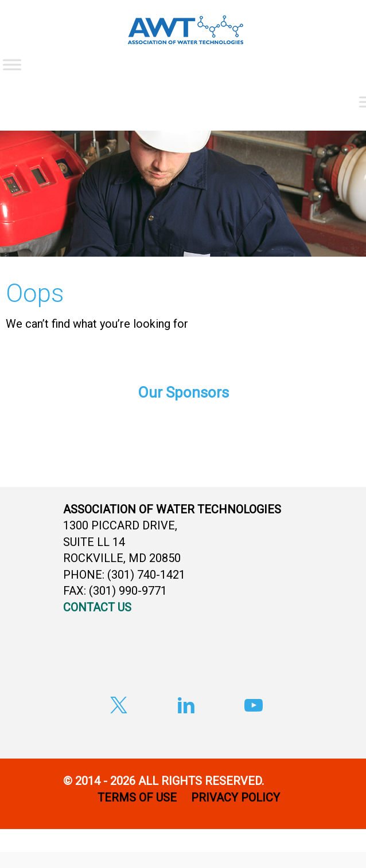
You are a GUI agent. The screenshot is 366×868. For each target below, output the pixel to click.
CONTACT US (97, 607)
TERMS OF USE (137, 798)
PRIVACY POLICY (237, 798)
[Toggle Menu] (12, 64)
